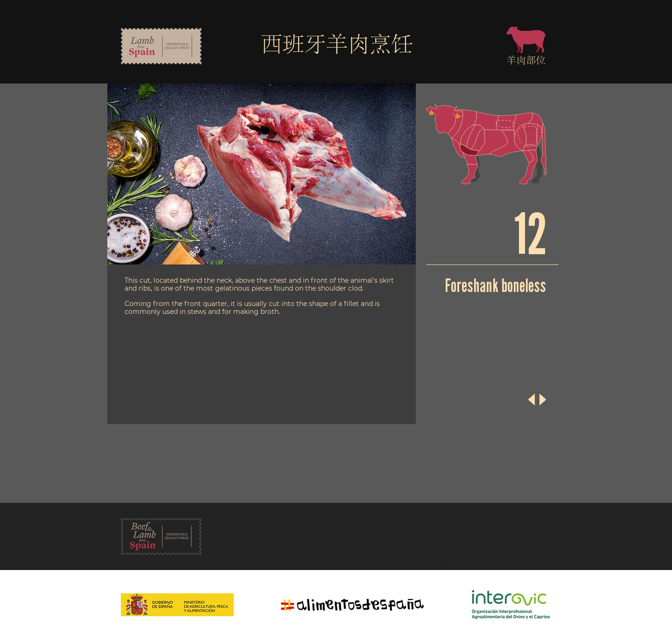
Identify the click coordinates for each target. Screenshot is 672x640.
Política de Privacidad (463, 566)
